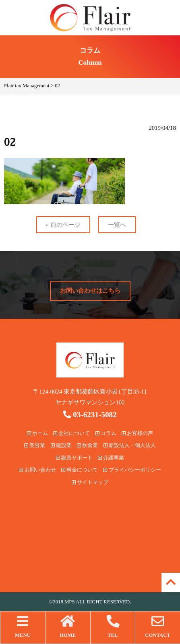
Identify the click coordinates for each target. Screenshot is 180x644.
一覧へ (117, 225)
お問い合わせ (37, 470)
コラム (106, 433)
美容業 (35, 445)
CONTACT (158, 626)
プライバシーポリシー (132, 470)
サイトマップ (90, 482)
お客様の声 (137, 433)
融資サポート (74, 458)
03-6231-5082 (90, 415)
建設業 (61, 445)
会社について (71, 433)
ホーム (37, 433)
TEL (113, 626)
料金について (80, 470)
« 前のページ (63, 225)
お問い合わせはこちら (90, 291)
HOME (68, 626)
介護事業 (111, 458)
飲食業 (87, 445)
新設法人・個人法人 (130, 445)
